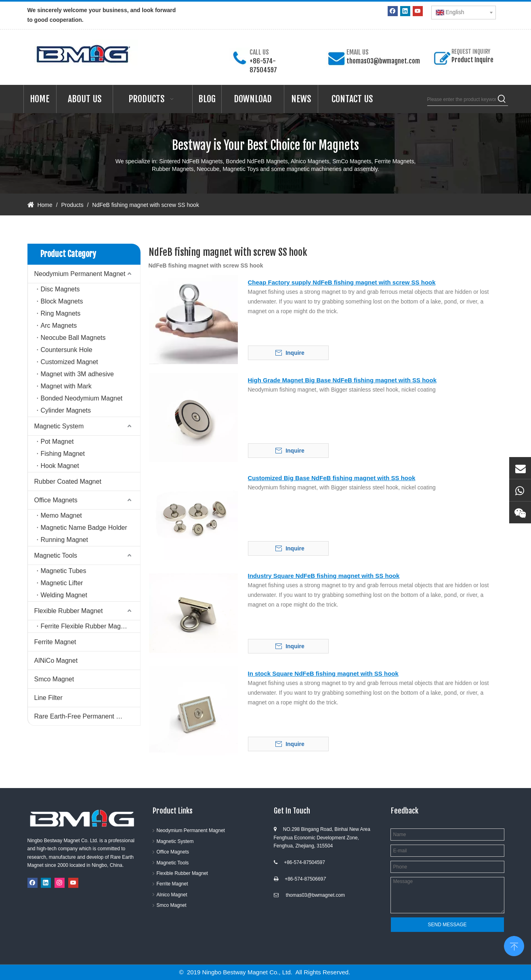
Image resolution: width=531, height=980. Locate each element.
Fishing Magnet (63, 454)
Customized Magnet (69, 362)
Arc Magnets (59, 326)
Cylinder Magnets (66, 410)
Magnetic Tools (56, 555)
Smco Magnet (54, 679)
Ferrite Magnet (55, 642)
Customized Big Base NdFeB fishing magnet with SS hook (332, 478)
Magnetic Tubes (64, 571)
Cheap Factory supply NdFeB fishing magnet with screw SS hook (342, 282)
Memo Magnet (61, 515)
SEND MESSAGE (447, 925)
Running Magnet (64, 540)
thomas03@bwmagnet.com (383, 61)
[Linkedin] (405, 11)
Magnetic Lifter (62, 583)
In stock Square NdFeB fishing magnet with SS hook (323, 673)
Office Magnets (56, 500)
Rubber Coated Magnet (68, 482)
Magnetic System (59, 426)
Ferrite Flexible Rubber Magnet (85, 626)
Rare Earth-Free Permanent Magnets (87, 716)
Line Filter (48, 698)
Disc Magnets (60, 289)
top (514, 945)
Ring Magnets (61, 313)
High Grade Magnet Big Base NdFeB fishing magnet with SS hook (342, 380)
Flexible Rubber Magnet (69, 611)
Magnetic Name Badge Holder (84, 528)
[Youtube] (418, 11)
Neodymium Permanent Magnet (80, 274)
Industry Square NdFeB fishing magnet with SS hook (324, 576)
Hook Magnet (60, 466)
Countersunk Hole (67, 350)
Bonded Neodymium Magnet (82, 398)
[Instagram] (60, 883)
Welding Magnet (64, 595)
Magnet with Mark (66, 386)
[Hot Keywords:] (502, 99)
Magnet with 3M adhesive (77, 374)
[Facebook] (393, 11)
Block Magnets (62, 301)
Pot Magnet (57, 442)
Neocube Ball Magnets (73, 338)
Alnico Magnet (172, 895)
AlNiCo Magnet (56, 661)
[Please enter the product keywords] (462, 99)
